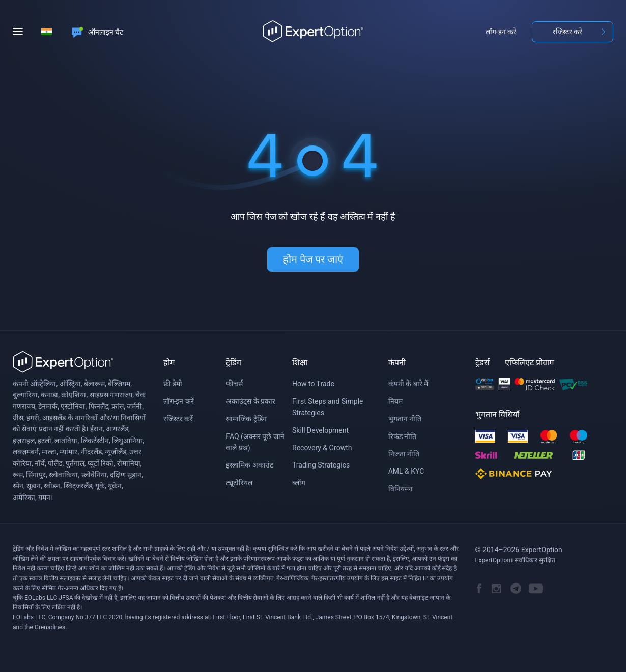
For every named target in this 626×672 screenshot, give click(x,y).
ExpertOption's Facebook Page (479, 588)
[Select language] (46, 32)
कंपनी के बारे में (408, 384)
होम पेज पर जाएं (313, 259)
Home (313, 32)
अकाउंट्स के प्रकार (251, 401)
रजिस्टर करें (567, 32)
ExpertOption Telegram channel (516, 588)
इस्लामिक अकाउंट (249, 465)
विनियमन (401, 489)
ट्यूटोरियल (239, 483)
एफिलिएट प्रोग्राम (530, 362)
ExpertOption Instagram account (496, 588)
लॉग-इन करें (501, 32)
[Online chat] (97, 32)
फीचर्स (234, 384)
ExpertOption (63, 362)
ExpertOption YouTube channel (536, 588)
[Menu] (21, 32)
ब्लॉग (299, 483)
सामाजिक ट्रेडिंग (246, 419)
